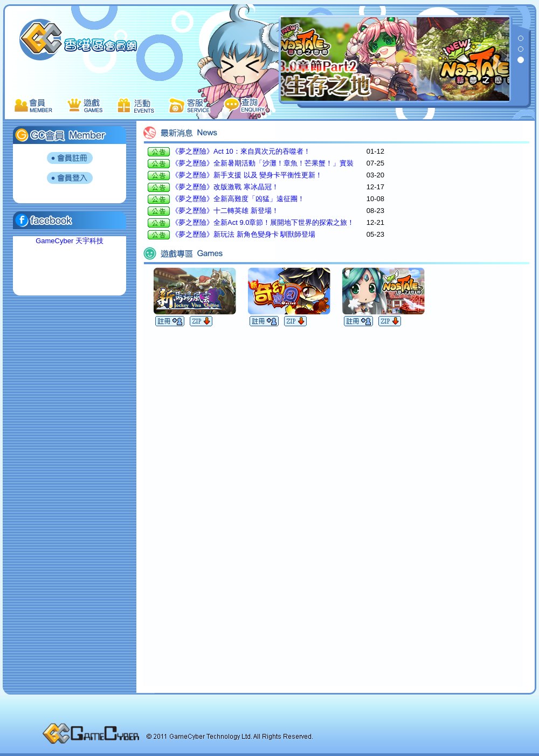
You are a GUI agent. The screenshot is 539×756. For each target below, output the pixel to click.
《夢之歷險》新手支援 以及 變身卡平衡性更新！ (247, 175)
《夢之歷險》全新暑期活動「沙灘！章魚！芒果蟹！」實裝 (262, 163)
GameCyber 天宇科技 (70, 241)
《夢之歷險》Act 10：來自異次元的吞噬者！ (241, 151)
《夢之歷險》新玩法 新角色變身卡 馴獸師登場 (243, 234)
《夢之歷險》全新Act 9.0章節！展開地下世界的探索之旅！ (263, 222)
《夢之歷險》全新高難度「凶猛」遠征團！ (238, 199)
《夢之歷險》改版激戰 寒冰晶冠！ (225, 187)
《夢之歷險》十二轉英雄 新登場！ (225, 211)
